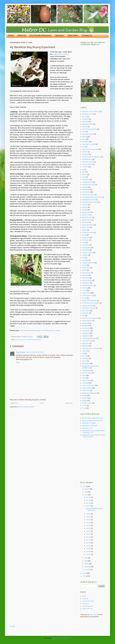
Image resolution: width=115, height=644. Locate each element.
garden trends (87, 220)
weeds (84, 396)
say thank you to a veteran (91, 348)
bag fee (85, 127)
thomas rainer (87, 373)
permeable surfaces (89, 308)
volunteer (85, 383)
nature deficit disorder (89, 300)
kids (84, 258)
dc (83, 169)
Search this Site (87, 609)
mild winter (86, 278)
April (86, 561)
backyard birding (88, 124)
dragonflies (86, 179)
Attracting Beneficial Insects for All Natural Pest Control (40, 330)
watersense (86, 390)
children (85, 152)
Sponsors (59, 35)
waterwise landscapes (89, 393)
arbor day (85, 122)
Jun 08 (89, 543)
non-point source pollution (91, 303)
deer (84, 172)
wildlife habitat (87, 403)
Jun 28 (89, 503)
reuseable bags (87, 341)
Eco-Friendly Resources (41, 35)
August (87, 489)
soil (83, 353)
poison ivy (86, 323)
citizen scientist (87, 164)
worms (84, 406)
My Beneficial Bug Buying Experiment (94, 509)
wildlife (84, 401)
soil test (85, 356)
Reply (18, 363)
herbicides (86, 240)
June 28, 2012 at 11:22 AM (35, 352)
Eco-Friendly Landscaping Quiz (93, 418)
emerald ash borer (88, 195)
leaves (84, 270)
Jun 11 (89, 537)
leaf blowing (86, 268)
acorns (84, 117)
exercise (85, 205)
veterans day (86, 380)
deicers (85, 175)
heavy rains (86, 237)
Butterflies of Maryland (90, 426)
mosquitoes (86, 283)
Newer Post (14, 403)
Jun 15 (89, 528)
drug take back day (88, 185)
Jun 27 (89, 506)
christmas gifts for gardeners (92, 157)
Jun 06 (89, 546)
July (86, 492)
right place (86, 343)
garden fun (86, 215)
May (86, 558)
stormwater (86, 364)
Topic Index (73, 35)
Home (11, 35)
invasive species (88, 253)
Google (12, 626)
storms (84, 361)
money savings (87, 280)
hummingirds (86, 248)
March (87, 564)
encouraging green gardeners (92, 197)
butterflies (85, 142)
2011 (85, 573)
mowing (85, 288)
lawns (84, 265)
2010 (85, 576)
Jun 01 (89, 554)
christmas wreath (88, 162)
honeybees (86, 245)
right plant (86, 346)
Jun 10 (89, 540)
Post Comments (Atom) (27, 407)
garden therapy (87, 217)
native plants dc (87, 295)
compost (85, 167)
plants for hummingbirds (90, 318)
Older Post (69, 403)
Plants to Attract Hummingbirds (92, 421)
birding (84, 137)
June (86, 495)
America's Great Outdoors (91, 111)
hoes (84, 243)
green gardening (88, 225)
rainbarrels (86, 333)
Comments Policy (88, 601)
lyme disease (87, 273)
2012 (85, 487)
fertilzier (85, 207)
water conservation (88, 385)
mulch (84, 290)
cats (84, 147)
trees (84, 375)
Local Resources (88, 606)
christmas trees (87, 159)
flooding (85, 210)
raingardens (86, 336)
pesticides (86, 313)
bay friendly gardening (90, 129)
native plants (86, 293)
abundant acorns (88, 114)
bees (84, 132)
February (88, 567)
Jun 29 (89, 500)
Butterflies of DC (88, 428)
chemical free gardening (34, 340)
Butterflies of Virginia (89, 423)
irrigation (85, 255)
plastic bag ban (87, 321)
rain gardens (86, 331)
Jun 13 (89, 534)
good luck (85, 222)
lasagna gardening (88, 263)
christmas (85, 154)
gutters (85, 230)
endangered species (89, 200)
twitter (84, 378)
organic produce (88, 306)
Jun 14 (89, 531)
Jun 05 (89, 549)
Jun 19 (89, 523)
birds (84, 139)
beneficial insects (21, 340)
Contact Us (87, 35)
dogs (84, 177)
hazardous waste (88, 233)
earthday (85, 187)
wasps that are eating (61, 54)
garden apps (86, 212)
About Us (22, 35)
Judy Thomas (21, 352)
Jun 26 (89, 514)
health (84, 235)
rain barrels (86, 328)
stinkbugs (85, 358)
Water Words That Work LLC (61, 638)
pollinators (86, 326)
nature (84, 298)
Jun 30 (89, 497)
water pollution (87, 388)
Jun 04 (89, 552)
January (87, 570)
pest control (86, 311)
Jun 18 (89, 525)
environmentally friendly (90, 202)
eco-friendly (86, 192)
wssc (84, 408)
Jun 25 (89, 517)
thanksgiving (86, 370)
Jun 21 (89, 520)
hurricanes (86, 250)
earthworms (86, 190)
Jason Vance (94, 615)
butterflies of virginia (89, 144)
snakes (85, 351)
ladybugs (85, 260)
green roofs (86, 227)
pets (84, 316)
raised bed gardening (89, 338)
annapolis (85, 119)
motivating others (88, 285)
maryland (85, 275)
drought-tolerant (87, 182)
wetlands (85, 398)
